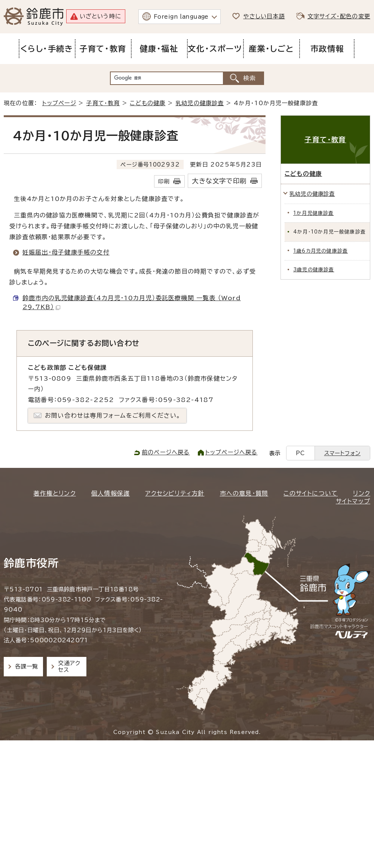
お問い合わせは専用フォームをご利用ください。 (113, 415)
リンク (362, 493)
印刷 (164, 181)
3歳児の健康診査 (314, 270)
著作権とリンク (54, 493)
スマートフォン (342, 453)
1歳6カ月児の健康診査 (321, 251)
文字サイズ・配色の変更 (339, 16)
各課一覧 (27, 666)
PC (300, 453)
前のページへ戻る (166, 452)
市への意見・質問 (244, 493)
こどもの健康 (148, 103)
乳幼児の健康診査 (200, 103)
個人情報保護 (111, 493)
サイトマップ (353, 501)
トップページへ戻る (232, 452)
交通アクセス (69, 666)
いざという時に (100, 16)
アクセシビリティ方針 (175, 493)
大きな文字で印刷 (219, 181)
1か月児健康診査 (314, 213)
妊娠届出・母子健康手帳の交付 (66, 252)
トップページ (59, 103)
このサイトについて (311, 493)
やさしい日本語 (264, 16)
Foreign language (181, 17)
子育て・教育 (103, 103)
